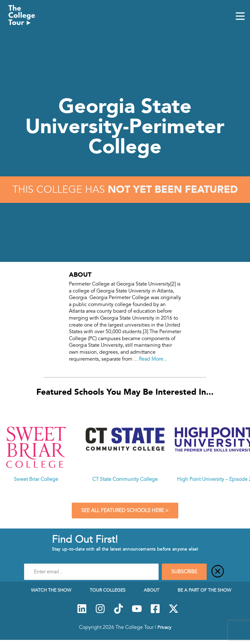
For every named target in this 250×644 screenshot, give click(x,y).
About (152, 590)
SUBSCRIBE (184, 572)
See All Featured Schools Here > (125, 511)
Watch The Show (51, 590)
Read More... (153, 359)
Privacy (164, 627)
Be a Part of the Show (204, 590)
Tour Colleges (108, 590)
